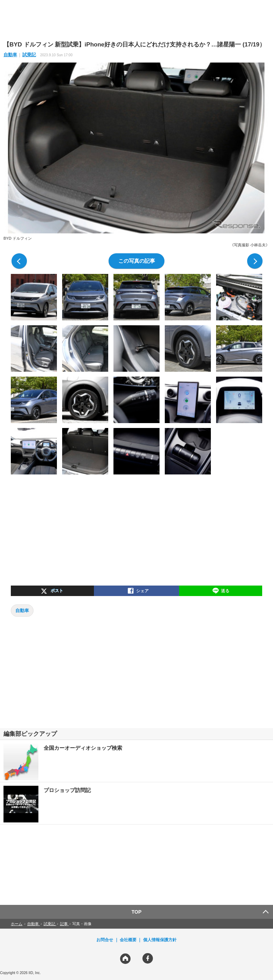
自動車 (10, 55)
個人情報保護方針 (160, 940)
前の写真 (19, 261)
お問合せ (105, 940)
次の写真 (255, 261)
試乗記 (29, 55)
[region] (136, 20)
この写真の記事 (137, 261)
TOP (137, 912)
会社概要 (128, 940)
